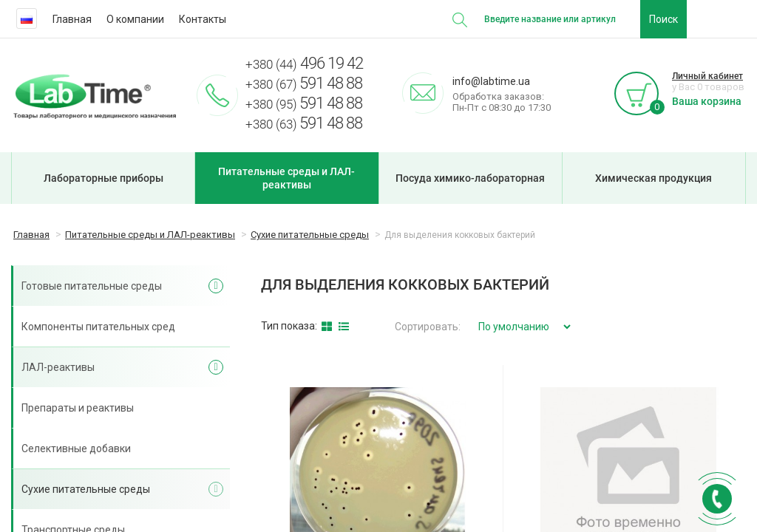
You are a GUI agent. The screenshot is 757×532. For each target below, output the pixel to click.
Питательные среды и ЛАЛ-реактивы (286, 178)
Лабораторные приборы (103, 178)
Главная (72, 19)
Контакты (203, 19)
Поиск (663, 19)
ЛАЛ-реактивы (58, 367)
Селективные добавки (76, 449)
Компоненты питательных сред (98, 327)
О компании (135, 19)
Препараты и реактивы (78, 408)
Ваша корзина (707, 101)
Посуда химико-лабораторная (470, 178)
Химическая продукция (654, 178)
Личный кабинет (707, 76)
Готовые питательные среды (92, 286)
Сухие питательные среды (86, 489)
